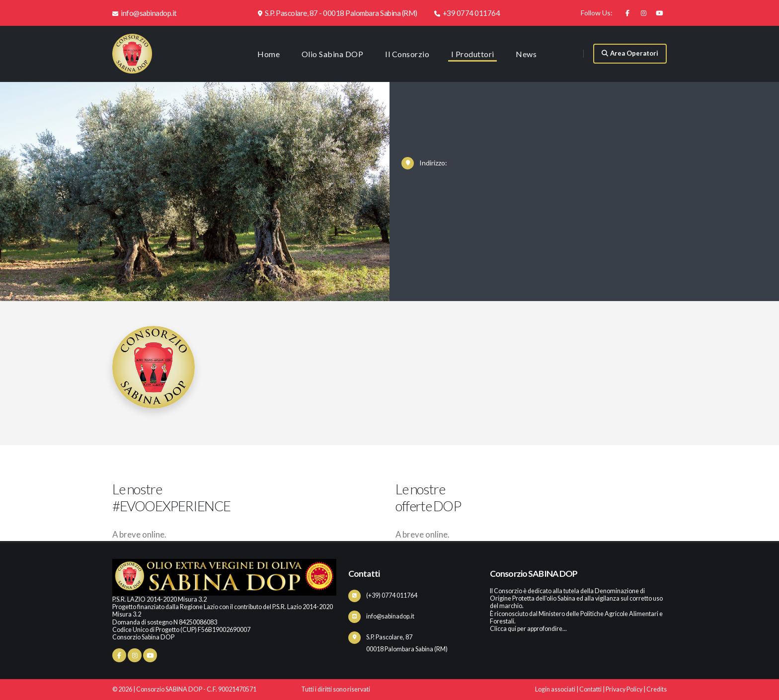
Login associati (555, 689)
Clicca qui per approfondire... (528, 629)
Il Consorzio (407, 54)
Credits (657, 689)
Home (269, 54)
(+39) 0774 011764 (392, 595)
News (526, 54)
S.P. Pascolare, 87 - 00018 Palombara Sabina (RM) (338, 13)
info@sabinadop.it (145, 13)
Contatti (590, 689)
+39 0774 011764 (467, 13)
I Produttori (473, 54)
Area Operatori (630, 53)
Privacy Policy (624, 689)
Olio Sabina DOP (333, 54)
